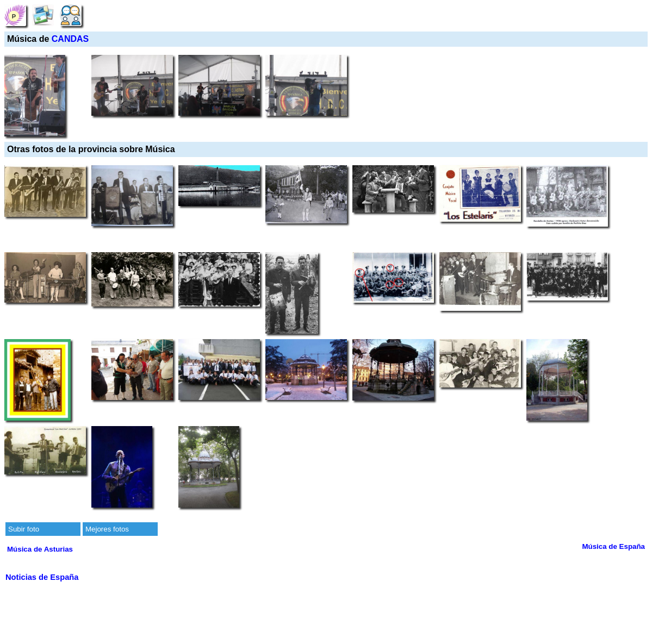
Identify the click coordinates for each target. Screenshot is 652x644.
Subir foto (24, 529)
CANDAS (70, 39)
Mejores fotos (107, 529)
